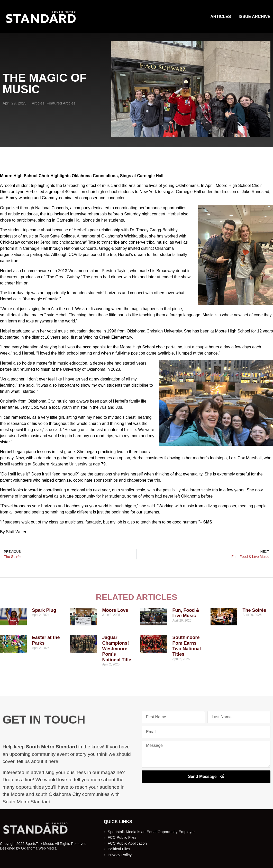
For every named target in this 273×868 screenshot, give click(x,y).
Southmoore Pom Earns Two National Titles (186, 646)
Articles (221, 17)
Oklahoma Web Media (39, 848)
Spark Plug (44, 610)
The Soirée (254, 610)
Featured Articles (61, 103)
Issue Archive (254, 17)
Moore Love (115, 610)
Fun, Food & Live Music (186, 613)
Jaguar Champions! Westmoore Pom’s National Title (117, 648)
